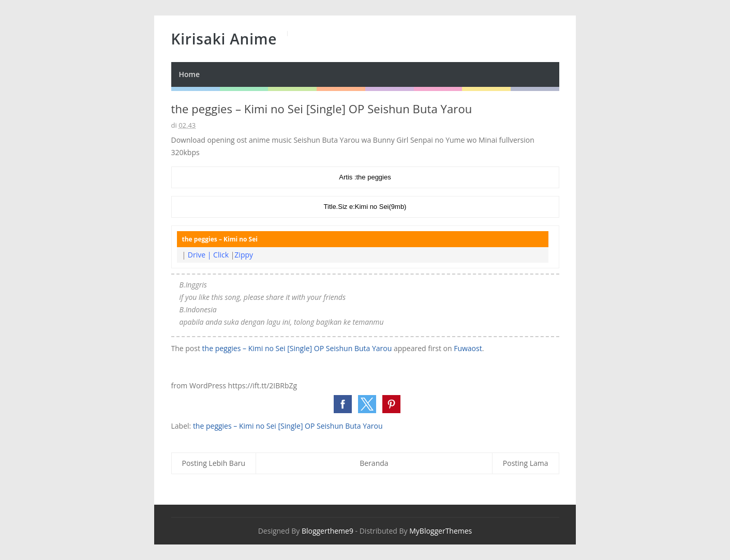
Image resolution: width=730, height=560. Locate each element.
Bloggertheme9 (327, 531)
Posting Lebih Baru (214, 463)
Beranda (374, 463)
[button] (343, 404)
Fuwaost (468, 348)
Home (190, 74)
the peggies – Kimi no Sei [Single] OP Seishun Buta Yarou (297, 348)
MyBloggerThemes (441, 531)
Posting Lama (526, 463)
